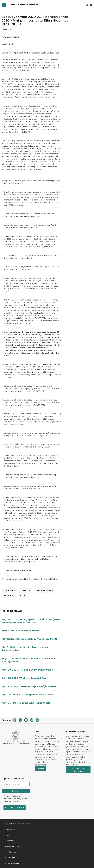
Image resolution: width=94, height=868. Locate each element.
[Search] (87, 5)
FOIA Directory (10, 852)
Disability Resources (12, 846)
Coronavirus (9, 590)
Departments (10, 858)
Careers (40, 768)
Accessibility (9, 841)
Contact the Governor (78, 770)
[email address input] (16, 784)
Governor (26, 590)
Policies (7, 835)
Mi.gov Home (10, 830)
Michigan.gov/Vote (15, 807)
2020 (22, 596)
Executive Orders (44, 590)
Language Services (12, 863)
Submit (16, 791)
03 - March (9, 596)
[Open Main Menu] (91, 5)
